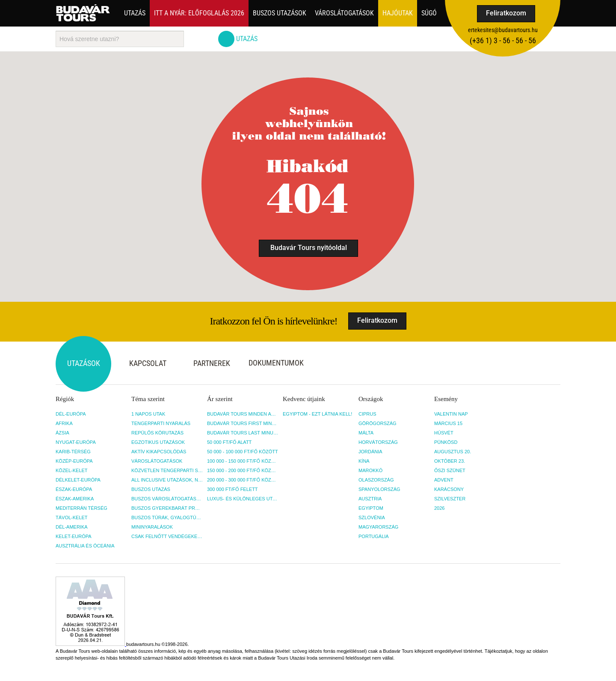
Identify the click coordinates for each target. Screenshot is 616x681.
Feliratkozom (506, 13)
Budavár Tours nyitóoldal (309, 248)
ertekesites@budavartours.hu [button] (503, 30)
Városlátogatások (344, 13)
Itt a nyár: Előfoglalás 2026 (199, 13)
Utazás (135, 13)
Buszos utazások (280, 13)
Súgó (429, 13)
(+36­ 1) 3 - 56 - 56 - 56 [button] (503, 40)
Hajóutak (398, 13)
